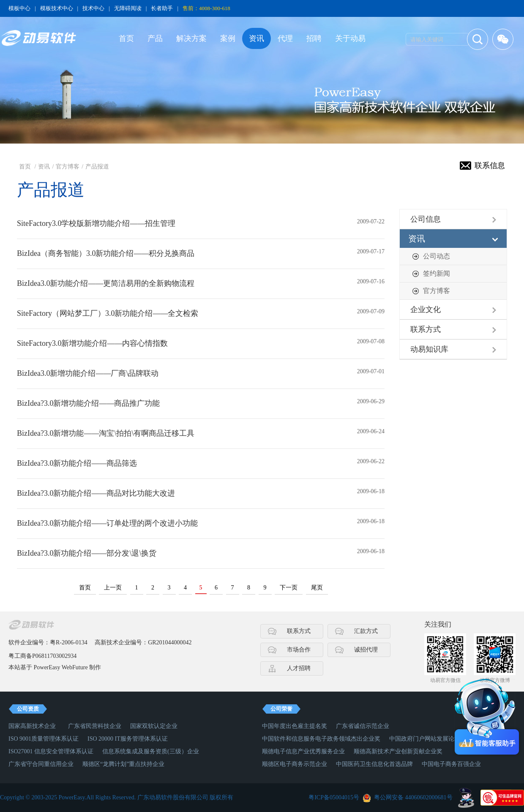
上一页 (113, 588)
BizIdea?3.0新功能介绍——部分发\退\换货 (87, 553)
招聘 (314, 38)
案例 (228, 38)
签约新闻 (437, 273)
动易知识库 (429, 349)
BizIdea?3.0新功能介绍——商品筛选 (77, 463)
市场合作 (299, 650)
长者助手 (162, 8)
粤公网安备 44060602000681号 (413, 797)
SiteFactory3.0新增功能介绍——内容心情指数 (93, 343)
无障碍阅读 (128, 8)
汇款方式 (366, 631)
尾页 (317, 588)
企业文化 (426, 310)
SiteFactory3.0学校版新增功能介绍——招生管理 (96, 223)
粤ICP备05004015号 (334, 797)
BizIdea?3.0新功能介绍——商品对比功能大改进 (96, 493)
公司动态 (437, 256)
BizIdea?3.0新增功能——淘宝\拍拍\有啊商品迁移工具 (106, 433)
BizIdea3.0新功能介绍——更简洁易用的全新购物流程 (106, 283)
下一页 (289, 588)
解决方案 (191, 38)
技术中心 (93, 8)
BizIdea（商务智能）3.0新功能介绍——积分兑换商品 (106, 253)
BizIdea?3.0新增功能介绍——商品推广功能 (88, 403)
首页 (126, 38)
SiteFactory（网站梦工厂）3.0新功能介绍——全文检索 (108, 313)
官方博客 (68, 167)
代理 (285, 38)
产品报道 (97, 167)
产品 (155, 38)
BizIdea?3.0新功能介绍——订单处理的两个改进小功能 (107, 523)
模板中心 (19, 8)
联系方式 (426, 329)
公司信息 (426, 219)
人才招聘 (299, 668)
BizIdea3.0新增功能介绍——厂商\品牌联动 (88, 373)
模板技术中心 (57, 8)
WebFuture (75, 667)
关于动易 (350, 38)
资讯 (257, 38)
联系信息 (490, 166)
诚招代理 (366, 650)
